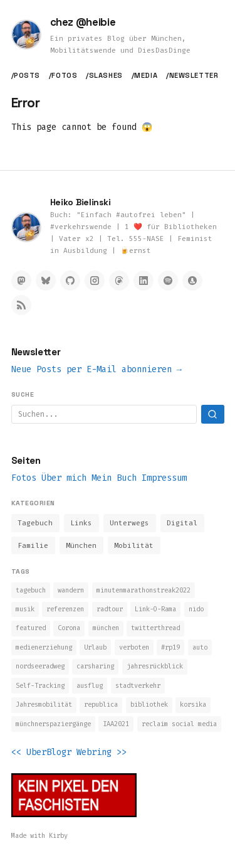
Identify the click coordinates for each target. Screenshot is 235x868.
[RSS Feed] (21, 305)
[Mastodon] (21, 281)
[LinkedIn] (144, 281)
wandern (71, 590)
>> (122, 752)
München (81, 546)
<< (16, 752)
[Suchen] (213, 414)
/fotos (63, 75)
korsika (193, 705)
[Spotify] (168, 281)
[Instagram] (95, 281)
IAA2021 (116, 724)
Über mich (64, 478)
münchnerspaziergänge (53, 724)
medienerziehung (44, 647)
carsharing (95, 666)
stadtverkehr (138, 686)
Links (81, 523)
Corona (69, 628)
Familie (33, 546)
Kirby (58, 836)
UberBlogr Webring (69, 752)
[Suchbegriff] (104, 414)
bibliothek (149, 705)
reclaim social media (179, 724)
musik (25, 609)
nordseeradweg (40, 666)
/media (144, 75)
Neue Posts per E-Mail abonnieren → (97, 369)
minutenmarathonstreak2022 (144, 590)
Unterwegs (129, 523)
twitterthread (155, 628)
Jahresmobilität (44, 705)
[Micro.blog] (192, 281)
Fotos (24, 478)
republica (101, 705)
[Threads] (119, 281)
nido (196, 609)
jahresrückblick (155, 666)
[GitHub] (70, 281)
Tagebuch (35, 523)
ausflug (90, 686)
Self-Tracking (40, 686)
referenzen (65, 609)
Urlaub (95, 647)
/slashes (104, 75)
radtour (110, 609)
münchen (106, 628)
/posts (26, 75)
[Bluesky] (46, 281)
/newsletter (192, 75)
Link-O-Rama (155, 609)
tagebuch (31, 590)
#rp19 (170, 647)
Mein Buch (114, 478)
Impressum (164, 478)
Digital (182, 523)
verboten (134, 647)
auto (200, 647)
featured (31, 628)
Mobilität (134, 546)
